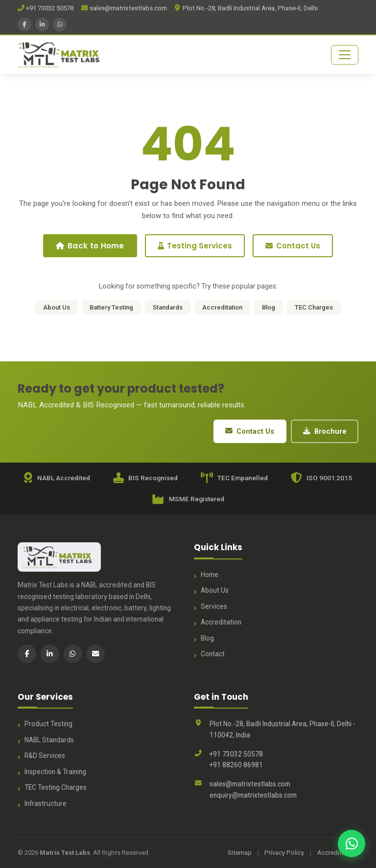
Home (210, 575)
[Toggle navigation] (345, 55)
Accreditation (222, 307)
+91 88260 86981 (236, 765)
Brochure (325, 431)
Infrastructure (46, 803)
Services (214, 606)
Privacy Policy (284, 853)
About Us (57, 307)
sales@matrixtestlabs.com (124, 8)
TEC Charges (314, 307)
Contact (213, 654)
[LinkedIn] (42, 24)
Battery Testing (111, 307)
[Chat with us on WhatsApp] (352, 844)
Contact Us (293, 246)
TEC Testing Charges (56, 787)
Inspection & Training (55, 772)
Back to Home (90, 246)
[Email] (95, 654)
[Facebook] (24, 24)
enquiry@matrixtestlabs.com (253, 795)
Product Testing (48, 724)
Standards (168, 307)
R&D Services (45, 756)
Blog (269, 307)
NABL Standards (49, 740)
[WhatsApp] (60, 24)
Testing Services (195, 246)
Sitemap (240, 853)
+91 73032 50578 (46, 8)
